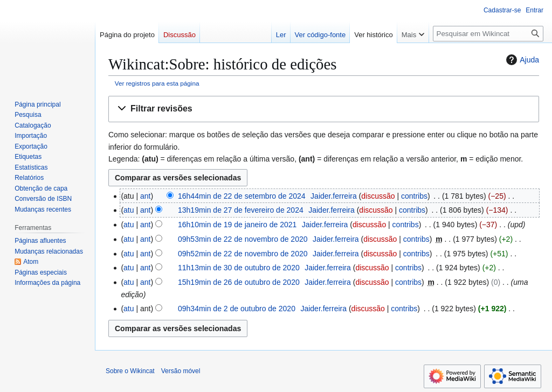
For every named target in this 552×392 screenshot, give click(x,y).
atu (129, 210)
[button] (324, 109)
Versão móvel (181, 371)
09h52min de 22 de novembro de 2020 (243, 254)
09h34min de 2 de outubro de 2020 (237, 309)
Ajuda (521, 60)
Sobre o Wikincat (130, 371)
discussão (378, 196)
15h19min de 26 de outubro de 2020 (239, 282)
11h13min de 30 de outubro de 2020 (239, 268)
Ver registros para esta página (157, 83)
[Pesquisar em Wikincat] (488, 34)
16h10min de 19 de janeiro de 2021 (237, 225)
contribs (414, 196)
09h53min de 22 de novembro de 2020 (243, 239)
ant (145, 196)
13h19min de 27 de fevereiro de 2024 (241, 210)
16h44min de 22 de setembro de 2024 (242, 196)
